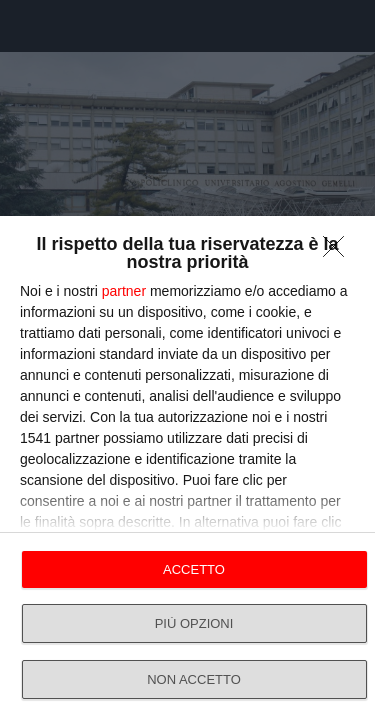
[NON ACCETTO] (339, 252)
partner (124, 291)
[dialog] (187, 468)
